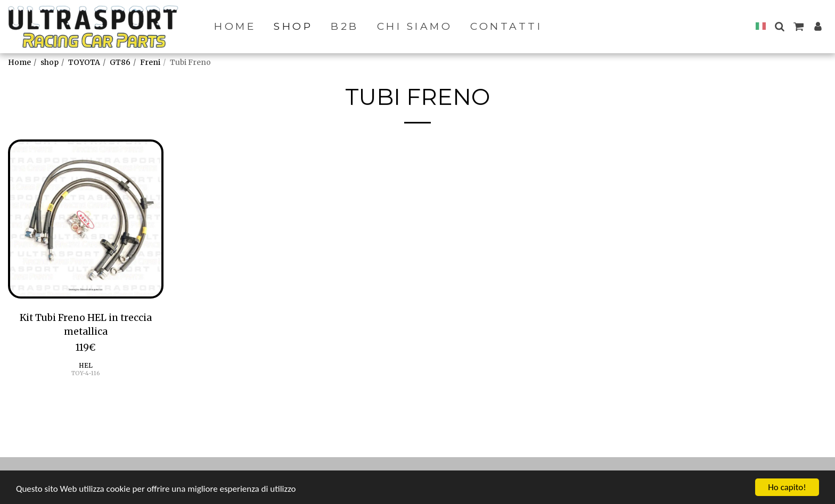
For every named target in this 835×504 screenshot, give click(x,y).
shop (50, 62)
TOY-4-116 (86, 373)
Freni (150, 62)
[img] (86, 219)
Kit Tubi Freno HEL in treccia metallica (86, 325)
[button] (779, 26)
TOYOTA (84, 62)
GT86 (120, 62)
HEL (86, 365)
